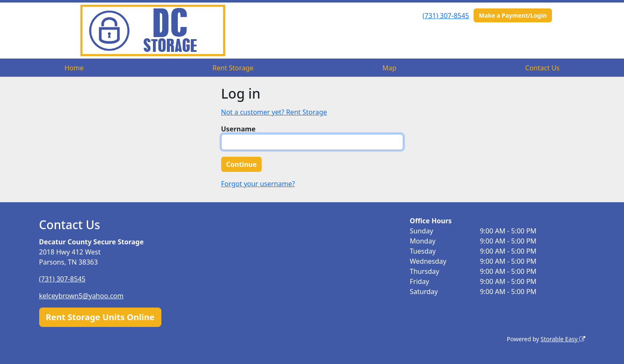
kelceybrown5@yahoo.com (82, 296)
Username (238, 129)
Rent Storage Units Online (100, 317)
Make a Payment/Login (513, 15)
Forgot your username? (258, 184)
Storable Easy (563, 339)
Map (389, 68)
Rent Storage (233, 68)
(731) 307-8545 (446, 16)
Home (74, 68)
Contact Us (542, 68)
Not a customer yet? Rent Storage (274, 112)
